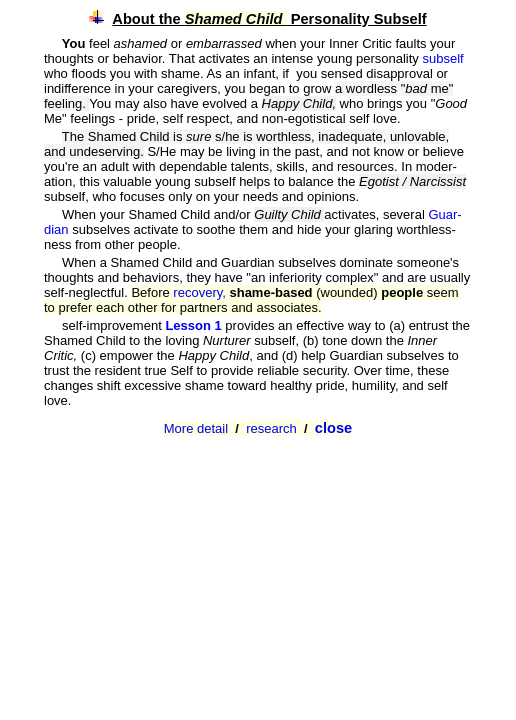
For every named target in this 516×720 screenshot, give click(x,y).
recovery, (201, 292)
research (271, 428)
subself (442, 58)
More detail (196, 428)
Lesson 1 (195, 325)
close (333, 428)
